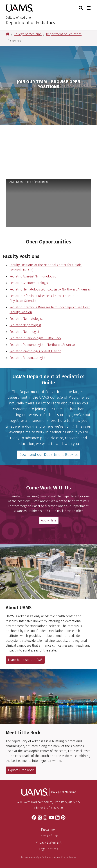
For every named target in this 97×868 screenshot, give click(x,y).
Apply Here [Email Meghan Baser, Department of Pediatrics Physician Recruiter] (49, 520)
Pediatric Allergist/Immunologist (33, 276)
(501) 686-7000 (53, 808)
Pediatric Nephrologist (25, 325)
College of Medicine (18, 18)
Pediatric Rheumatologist (27, 358)
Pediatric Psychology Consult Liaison (35, 351)
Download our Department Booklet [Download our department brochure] (49, 455)
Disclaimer (48, 829)
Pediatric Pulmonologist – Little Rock (35, 338)
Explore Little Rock (21, 770)
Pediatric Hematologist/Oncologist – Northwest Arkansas (50, 289)
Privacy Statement (49, 842)
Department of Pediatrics (30, 23)
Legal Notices (49, 849)
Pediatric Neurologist (24, 332)
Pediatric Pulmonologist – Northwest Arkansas (43, 345)
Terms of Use (49, 836)
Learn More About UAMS (25, 660)
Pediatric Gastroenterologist (29, 283)
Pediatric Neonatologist (26, 319)
